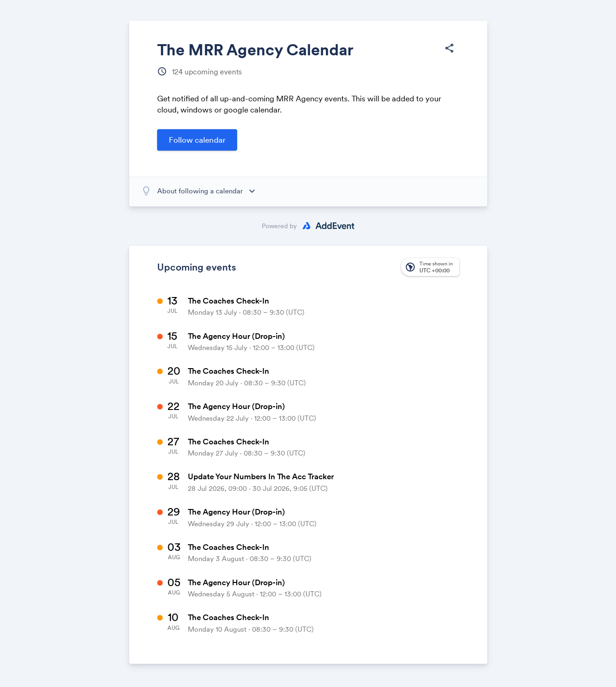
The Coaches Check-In (229, 301)
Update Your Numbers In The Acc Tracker (261, 476)
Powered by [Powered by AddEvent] (279, 226)
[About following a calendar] (209, 191)
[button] (430, 267)
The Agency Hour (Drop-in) (236, 336)
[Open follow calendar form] (197, 140)
